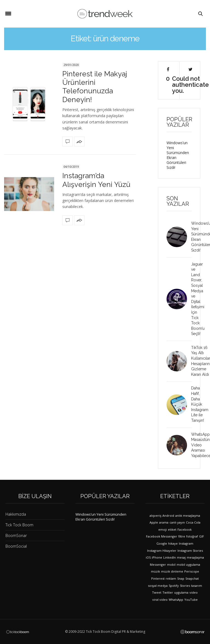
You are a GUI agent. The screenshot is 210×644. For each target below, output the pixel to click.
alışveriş (155, 516)
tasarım (197, 586)
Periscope (192, 571)
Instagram (186, 543)
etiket (172, 529)
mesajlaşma (195, 557)
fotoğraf (192, 536)
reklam (171, 578)
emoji (163, 529)
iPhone (157, 557)
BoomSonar (16, 535)
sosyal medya (158, 586)
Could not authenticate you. (190, 80)
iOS (148, 557)
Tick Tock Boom (19, 525)
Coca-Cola (193, 522)
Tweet (157, 592)
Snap (181, 578)
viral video (160, 600)
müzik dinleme (172, 571)
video (194, 592)
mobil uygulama (188, 564)
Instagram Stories (190, 551)
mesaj (181, 557)
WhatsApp (176, 600)
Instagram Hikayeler (162, 551)
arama (164, 522)
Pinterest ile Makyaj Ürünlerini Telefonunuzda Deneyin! (95, 87)
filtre (182, 536)
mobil (171, 564)
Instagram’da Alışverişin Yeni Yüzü (96, 180)
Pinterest (158, 578)
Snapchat (192, 578)
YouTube (191, 600)
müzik (155, 571)
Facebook (185, 529)
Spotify (174, 586)
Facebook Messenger (162, 536)
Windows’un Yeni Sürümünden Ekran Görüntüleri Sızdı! (178, 155)
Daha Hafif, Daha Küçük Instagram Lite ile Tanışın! (200, 404)
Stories (185, 586)
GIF (202, 536)
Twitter (168, 592)
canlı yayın (177, 522)
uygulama (181, 592)
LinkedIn (170, 557)
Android (168, 516)
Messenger (158, 564)
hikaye (173, 543)
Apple (154, 522)
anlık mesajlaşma (188, 516)
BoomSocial (16, 546)
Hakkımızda (16, 514)
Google (162, 543)
